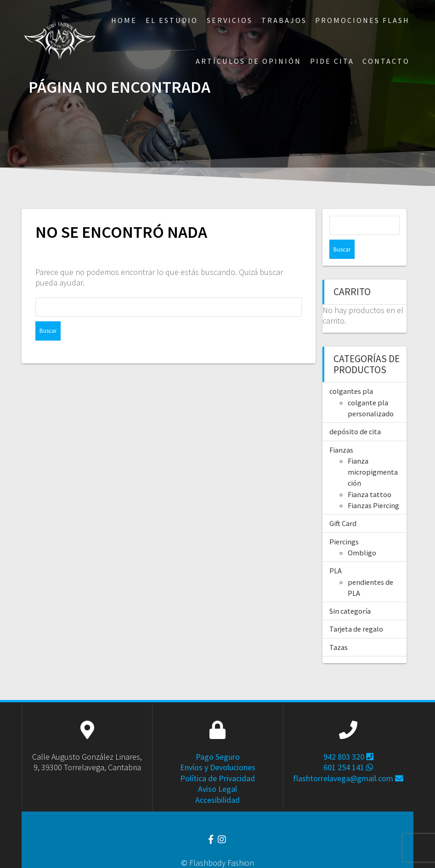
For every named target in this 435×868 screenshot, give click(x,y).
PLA (336, 551)
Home (124, 20)
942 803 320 (348, 737)
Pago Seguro (218, 737)
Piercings (344, 522)
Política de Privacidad (217, 759)
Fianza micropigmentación (373, 453)
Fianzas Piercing (373, 486)
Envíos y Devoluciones (218, 748)
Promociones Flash (362, 20)
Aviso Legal (217, 770)
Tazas (339, 628)
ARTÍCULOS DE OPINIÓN (249, 61)
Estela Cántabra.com (241, 854)
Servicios (230, 20)
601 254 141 (348, 748)
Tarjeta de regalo (356, 610)
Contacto (386, 61)
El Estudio (172, 20)
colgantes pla (351, 372)
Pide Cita (332, 61)
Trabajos (284, 20)
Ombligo (362, 533)
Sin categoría (350, 592)
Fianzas (341, 431)
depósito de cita (355, 412)
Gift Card (343, 504)
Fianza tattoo (370, 475)
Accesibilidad (217, 781)
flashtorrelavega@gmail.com (348, 759)
